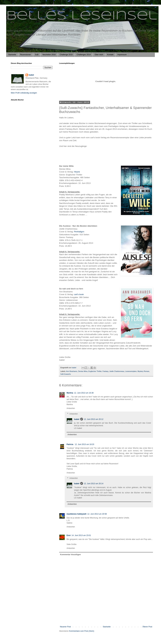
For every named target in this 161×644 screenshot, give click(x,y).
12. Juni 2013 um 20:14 (94, 484)
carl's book (79, 294)
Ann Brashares (72, 371)
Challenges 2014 (84, 55)
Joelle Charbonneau (117, 371)
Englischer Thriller (95, 371)
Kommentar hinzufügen (70, 555)
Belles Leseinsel (82, 16)
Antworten (71, 408)
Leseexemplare (131, 371)
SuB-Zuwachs (66, 374)
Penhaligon (79, 232)
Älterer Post (147, 627)
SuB (37, 55)
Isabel (77, 419)
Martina (70, 393)
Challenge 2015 (66, 55)
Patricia (70, 444)
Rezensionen (26, 55)
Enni (69, 535)
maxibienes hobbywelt (76, 514)
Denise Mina (83, 371)
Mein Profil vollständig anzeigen (24, 93)
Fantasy (105, 371)
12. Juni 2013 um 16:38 (84, 393)
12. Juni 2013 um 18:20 (84, 444)
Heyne (77, 172)
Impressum (122, 55)
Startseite (12, 55)
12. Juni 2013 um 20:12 (94, 419)
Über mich (99, 55)
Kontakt (110, 55)
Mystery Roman (143, 371)
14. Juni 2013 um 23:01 (81, 535)
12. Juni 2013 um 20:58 (97, 514)
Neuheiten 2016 (49, 55)
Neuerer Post (65, 627)
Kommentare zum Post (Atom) (82, 631)
